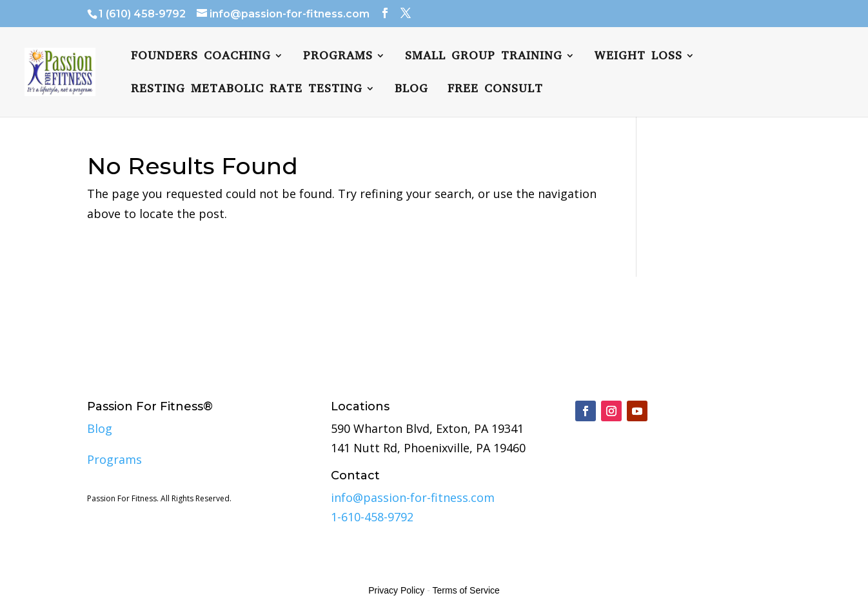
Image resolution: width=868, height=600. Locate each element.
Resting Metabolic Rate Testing (247, 90)
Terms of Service (466, 590)
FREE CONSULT (495, 90)
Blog (411, 90)
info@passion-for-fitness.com (413, 497)
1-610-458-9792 (372, 517)
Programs (338, 57)
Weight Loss (638, 57)
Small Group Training (484, 57)
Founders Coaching (201, 57)
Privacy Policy (396, 590)
